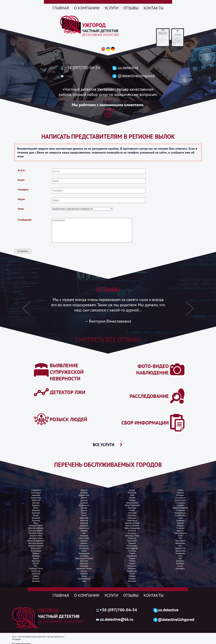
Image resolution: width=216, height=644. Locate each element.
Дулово (84, 508)
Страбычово (180, 515)
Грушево (36, 579)
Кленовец (84, 556)
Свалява (180, 493)
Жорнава (84, 523)
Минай (132, 510)
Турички (180, 530)
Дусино (84, 510)
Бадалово (36, 495)
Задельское (84, 528)
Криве (84, 576)
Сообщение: (25, 220)
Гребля (36, 576)
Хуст (180, 546)
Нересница (132, 520)
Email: (21, 180)
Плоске (132, 553)
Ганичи (36, 563)
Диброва (84, 493)
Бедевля (36, 505)
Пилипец (132, 551)
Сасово (180, 490)
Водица (36, 553)
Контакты (154, 8)
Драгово (84, 500)
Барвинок (36, 500)
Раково (132, 563)
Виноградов (36, 551)
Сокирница (180, 498)
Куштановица (84, 579)
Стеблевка (180, 510)
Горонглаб (36, 573)
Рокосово (132, 581)
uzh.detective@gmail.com (82, 76)
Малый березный (132, 505)
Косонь (84, 571)
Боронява (36, 518)
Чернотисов (180, 551)
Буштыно (36, 520)
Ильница (84, 536)
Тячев (180, 536)
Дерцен (84, 490)
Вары (36, 523)
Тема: (21, 209)
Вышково (36, 561)
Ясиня (180, 566)
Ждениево (84, 518)
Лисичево (132, 493)
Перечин (132, 543)
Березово (36, 513)
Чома (180, 556)
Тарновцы (180, 520)
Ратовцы (132, 568)
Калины (84, 543)
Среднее (180, 505)
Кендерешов (84, 553)
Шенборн (180, 563)
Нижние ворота (132, 525)
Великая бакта (36, 525)
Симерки (180, 495)
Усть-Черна (180, 541)
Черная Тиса (180, 548)
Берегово (36, 510)
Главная (61, 8)
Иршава (84, 541)
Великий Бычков (36, 543)
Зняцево (84, 530)
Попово (132, 561)
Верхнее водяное (36, 546)
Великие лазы (36, 536)
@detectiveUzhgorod (133, 76)
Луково (132, 498)
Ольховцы (132, 533)
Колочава (84, 561)
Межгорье (132, 508)
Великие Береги (36, 530)
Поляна (132, 558)
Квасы (84, 551)
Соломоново (180, 500)
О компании (87, 8)
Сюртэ (180, 518)
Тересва (180, 523)
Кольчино (84, 563)
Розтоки (132, 579)
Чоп (180, 558)
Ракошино (132, 566)
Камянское (84, 548)
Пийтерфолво (132, 548)
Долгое (84, 498)
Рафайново (132, 571)
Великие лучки (36, 538)
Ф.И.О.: (22, 170)
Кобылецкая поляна (84, 558)
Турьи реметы (180, 533)
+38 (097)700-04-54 (80, 68)
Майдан (132, 500)
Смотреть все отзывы (108, 340)
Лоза (132, 495)
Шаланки (180, 561)
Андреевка (36, 490)
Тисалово (180, 528)
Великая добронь (36, 528)
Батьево (36, 503)
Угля (180, 538)
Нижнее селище (132, 523)
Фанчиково (180, 543)
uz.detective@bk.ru (114, 619)
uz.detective (125, 68)
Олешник (132, 530)
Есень (84, 515)
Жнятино (84, 520)
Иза (84, 533)
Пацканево (132, 541)
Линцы (132, 490)
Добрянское (84, 495)
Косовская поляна (84, 568)
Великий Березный (36, 541)
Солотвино (180, 503)
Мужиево (132, 513)
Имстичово (84, 538)
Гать (36, 566)
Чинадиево (180, 553)
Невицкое (132, 518)
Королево (84, 566)
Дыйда (84, 513)
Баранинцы (36, 498)
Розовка (132, 576)
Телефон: (23, 190)
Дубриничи (84, 505)
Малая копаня (132, 503)
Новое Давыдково (132, 528)
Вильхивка (36, 548)
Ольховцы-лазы (132, 536)
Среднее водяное (180, 508)
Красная (84, 573)
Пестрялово (132, 546)
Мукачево (132, 515)
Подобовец (132, 556)
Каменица (84, 546)
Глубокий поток (36, 568)
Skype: (22, 199)
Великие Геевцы (36, 533)
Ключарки (180, 568)
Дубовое (84, 503)
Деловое (36, 581)
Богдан (36, 515)
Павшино (132, 538)
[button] (26, 310)
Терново (180, 525)
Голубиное (36, 571)
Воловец (36, 556)
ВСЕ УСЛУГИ (104, 445)
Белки (36, 508)
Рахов (132, 573)
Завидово (84, 525)
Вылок (36, 558)
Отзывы (131, 8)
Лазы (84, 581)
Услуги (111, 8)
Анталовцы (36, 493)
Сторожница (180, 513)
